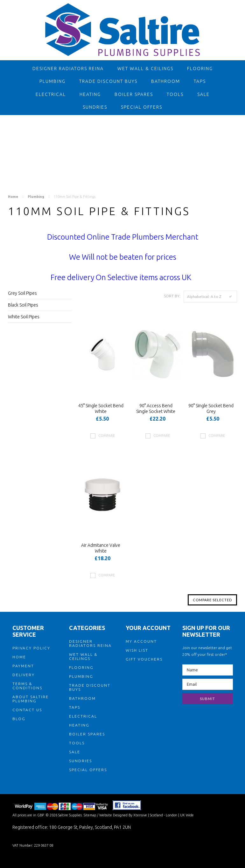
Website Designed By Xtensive (123, 815)
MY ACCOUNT (141, 641)
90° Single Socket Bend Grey (211, 409)
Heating (90, 94)
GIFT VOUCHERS (144, 659)
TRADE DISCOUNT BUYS (108, 81)
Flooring (200, 69)
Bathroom (166, 81)
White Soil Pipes (24, 317)
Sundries (95, 107)
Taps (200, 81)
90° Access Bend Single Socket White (156, 409)
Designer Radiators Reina (68, 69)
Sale (203, 94)
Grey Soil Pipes (22, 293)
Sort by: (172, 296)
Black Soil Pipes (23, 305)
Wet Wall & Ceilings (145, 69)
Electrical (51, 94)
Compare (107, 436)
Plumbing (52, 81)
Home (13, 197)
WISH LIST (137, 650)
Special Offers (142, 107)
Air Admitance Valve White (101, 548)
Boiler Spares (134, 94)
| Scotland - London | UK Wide (170, 815)
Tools (175, 94)
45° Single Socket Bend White (101, 409)
